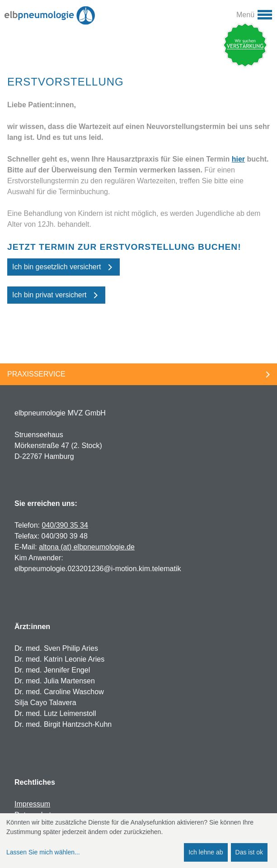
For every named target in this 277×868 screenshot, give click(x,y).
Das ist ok (249, 852)
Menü (245, 15)
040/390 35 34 (65, 525)
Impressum (32, 804)
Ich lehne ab (206, 852)
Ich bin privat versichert (49, 295)
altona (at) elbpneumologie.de (87, 547)
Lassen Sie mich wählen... (43, 852)
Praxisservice (36, 374)
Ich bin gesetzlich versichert (57, 267)
